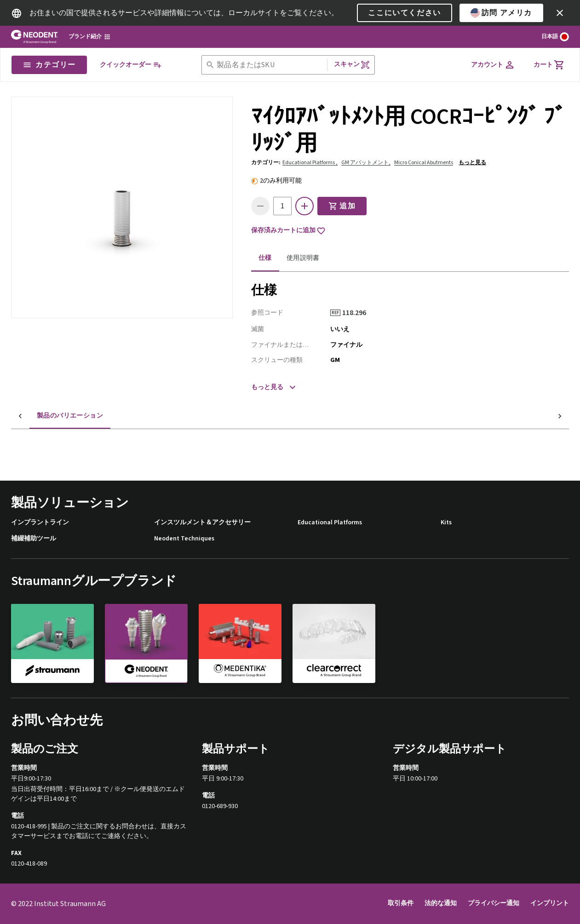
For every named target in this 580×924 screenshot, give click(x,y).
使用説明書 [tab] (303, 258)
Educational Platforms (330, 523)
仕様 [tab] (265, 258)
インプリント (550, 903)
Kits (446, 523)
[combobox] (270, 65)
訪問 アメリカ (501, 13)
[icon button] (560, 13)
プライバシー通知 (494, 903)
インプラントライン (40, 523)
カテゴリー (49, 65)
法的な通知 (441, 903)
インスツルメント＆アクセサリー (202, 523)
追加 (342, 206)
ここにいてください (404, 13)
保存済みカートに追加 (288, 231)
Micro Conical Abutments (424, 163)
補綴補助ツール (34, 539)
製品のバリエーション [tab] (52, 416)
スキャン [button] (352, 65)
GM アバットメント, (366, 163)
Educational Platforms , (310, 163)
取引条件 (401, 903)
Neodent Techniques (184, 539)
